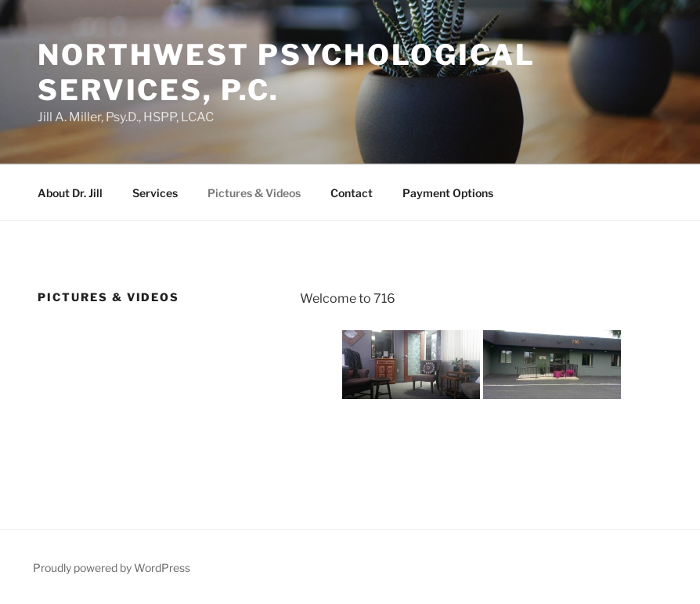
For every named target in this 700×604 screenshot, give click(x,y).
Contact (352, 193)
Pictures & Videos (254, 193)
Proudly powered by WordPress (112, 568)
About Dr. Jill (70, 193)
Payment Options (448, 193)
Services (155, 193)
